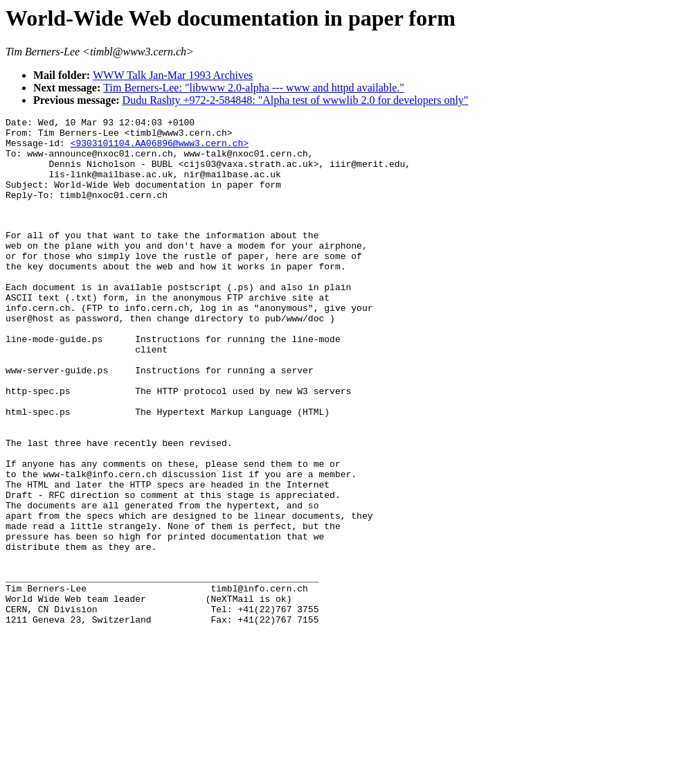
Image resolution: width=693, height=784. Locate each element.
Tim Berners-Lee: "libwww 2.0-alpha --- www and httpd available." (254, 88)
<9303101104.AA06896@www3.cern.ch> (160, 149)
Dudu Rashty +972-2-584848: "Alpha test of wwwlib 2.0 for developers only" (296, 100)
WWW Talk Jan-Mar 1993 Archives (173, 75)
